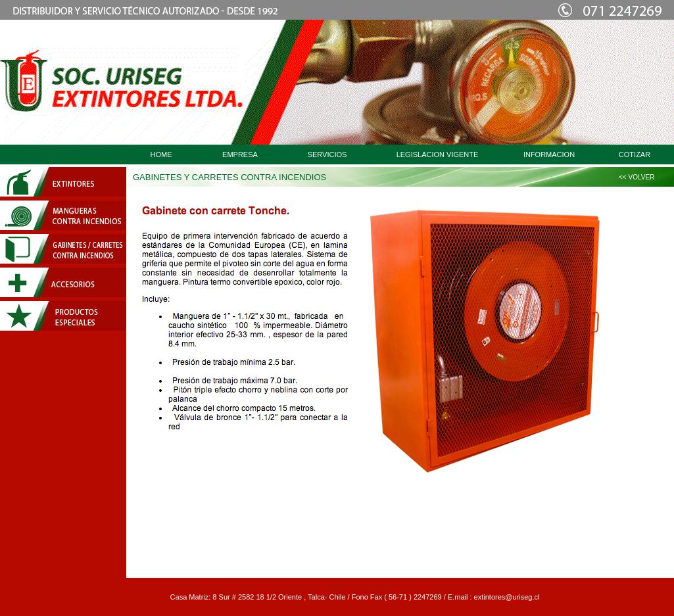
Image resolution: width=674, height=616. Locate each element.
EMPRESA (240, 154)
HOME (161, 154)
